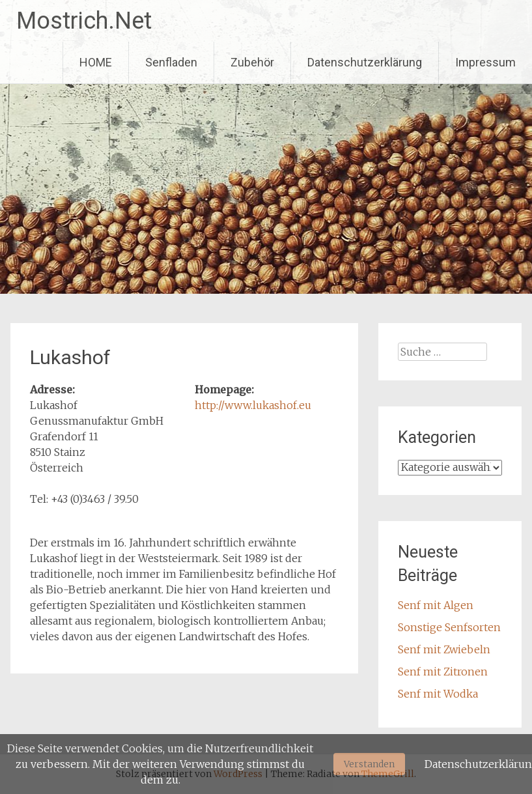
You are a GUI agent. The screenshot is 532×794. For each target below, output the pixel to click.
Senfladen (171, 62)
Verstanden (369, 764)
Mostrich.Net (84, 21)
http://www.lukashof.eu (253, 405)
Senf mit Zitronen (443, 672)
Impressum (485, 62)
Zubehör (252, 62)
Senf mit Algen (436, 605)
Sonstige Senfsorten (449, 627)
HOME (96, 62)
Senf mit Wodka (438, 694)
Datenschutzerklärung (365, 62)
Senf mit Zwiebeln (444, 649)
